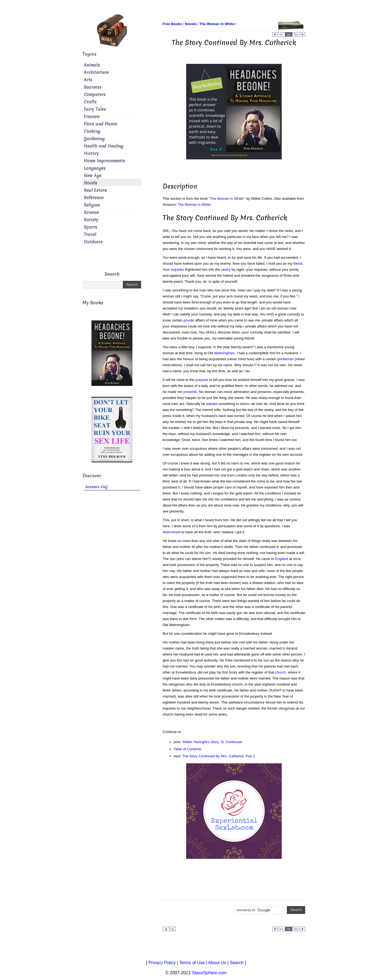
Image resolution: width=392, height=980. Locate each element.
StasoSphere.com (209, 973)
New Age (93, 176)
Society (91, 220)
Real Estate (95, 190)
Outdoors (93, 242)
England (282, 559)
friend (298, 263)
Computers (95, 95)
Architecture (96, 72)
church (280, 672)
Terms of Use (192, 963)
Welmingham (224, 353)
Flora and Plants (100, 124)
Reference (94, 198)
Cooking (92, 131)
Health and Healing (103, 146)
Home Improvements (104, 161)
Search (237, 963)
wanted (212, 404)
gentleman (286, 359)
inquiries (177, 269)
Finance (92, 117)
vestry (226, 269)
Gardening (94, 139)
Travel (90, 235)
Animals (92, 65)
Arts (88, 80)
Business (93, 87)
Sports (90, 227)
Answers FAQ (96, 487)
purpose (202, 380)
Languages (95, 168)
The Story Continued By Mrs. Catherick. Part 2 (219, 756)
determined (172, 532)
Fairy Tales (95, 109)
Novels (90, 183)
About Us (217, 963)
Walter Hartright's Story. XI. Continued (212, 742)
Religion (92, 205)
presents (190, 392)
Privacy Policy (162, 963)
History (91, 154)
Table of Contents (187, 749)
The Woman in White (226, 199)
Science (91, 212)
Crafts (90, 102)
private (189, 320)
